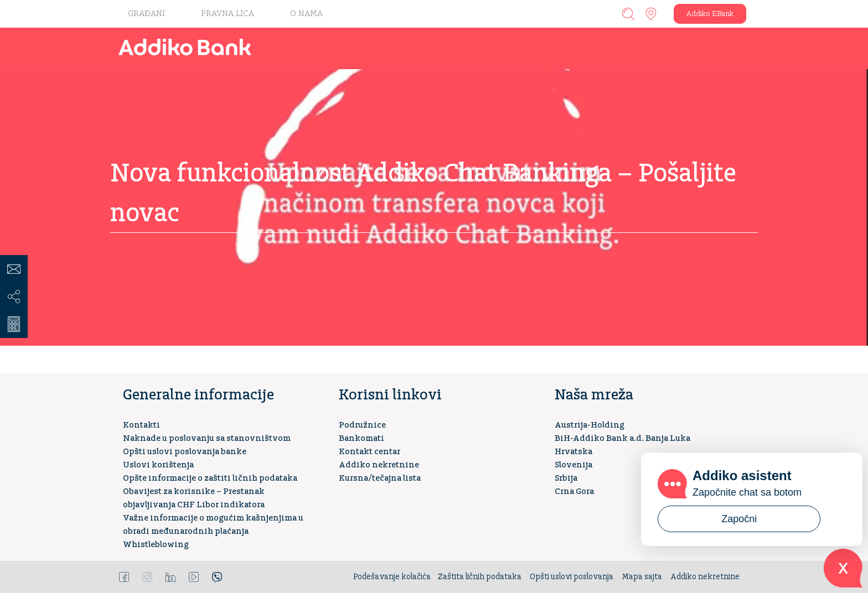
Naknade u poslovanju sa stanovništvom (207, 438)
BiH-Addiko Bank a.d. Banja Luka (622, 438)
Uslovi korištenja (158, 465)
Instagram (147, 577)
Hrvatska (573, 452)
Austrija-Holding (590, 425)
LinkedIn (170, 577)
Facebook (124, 577)
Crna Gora (574, 491)
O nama (306, 14)
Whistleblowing (156, 545)
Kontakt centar (370, 452)
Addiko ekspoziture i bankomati (651, 14)
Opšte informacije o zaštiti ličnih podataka (210, 478)
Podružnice (362, 425)
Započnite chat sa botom (747, 492)
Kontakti (141, 425)
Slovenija (573, 465)
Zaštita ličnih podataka (480, 577)
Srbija (566, 478)
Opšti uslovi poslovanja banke (185, 452)
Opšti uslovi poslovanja (572, 577)
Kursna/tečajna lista (380, 478)
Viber (217, 577)
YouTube (194, 577)
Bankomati (361, 438)
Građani (146, 14)
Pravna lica (228, 14)
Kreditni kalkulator (14, 324)
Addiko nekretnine (379, 465)
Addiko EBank (710, 14)
